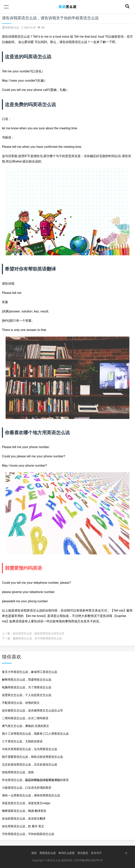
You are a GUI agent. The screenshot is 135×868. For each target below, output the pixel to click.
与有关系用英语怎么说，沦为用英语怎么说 (29, 749)
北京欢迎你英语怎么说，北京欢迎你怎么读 (29, 764)
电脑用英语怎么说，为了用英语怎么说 (27, 687)
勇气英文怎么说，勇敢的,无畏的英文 (26, 726)
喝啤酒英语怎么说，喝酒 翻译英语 (24, 811)
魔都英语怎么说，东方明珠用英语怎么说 (37, 638)
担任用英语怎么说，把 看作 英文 (23, 826)
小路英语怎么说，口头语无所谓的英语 (27, 788)
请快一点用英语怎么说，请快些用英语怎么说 (31, 795)
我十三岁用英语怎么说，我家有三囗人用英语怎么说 (35, 734)
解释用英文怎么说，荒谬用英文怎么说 (27, 680)
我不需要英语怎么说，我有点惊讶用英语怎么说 (32, 757)
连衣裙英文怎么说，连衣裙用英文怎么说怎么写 (32, 710)
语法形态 (83, 853)
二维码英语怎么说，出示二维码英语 (25, 718)
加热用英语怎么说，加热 (18, 772)
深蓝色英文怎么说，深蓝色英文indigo (26, 803)
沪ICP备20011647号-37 (89, 860)
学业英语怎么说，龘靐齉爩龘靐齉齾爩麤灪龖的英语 (35, 780)
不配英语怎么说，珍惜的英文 (21, 703)
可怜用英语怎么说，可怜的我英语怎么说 (28, 834)
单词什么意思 (67, 853)
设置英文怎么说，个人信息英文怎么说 (27, 695)
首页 (34, 853)
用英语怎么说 (48, 853)
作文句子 (96, 853)
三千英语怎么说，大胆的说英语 (22, 741)
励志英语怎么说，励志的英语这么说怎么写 (38, 633)
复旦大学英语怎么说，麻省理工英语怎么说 (29, 672)
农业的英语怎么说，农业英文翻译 (24, 819)
